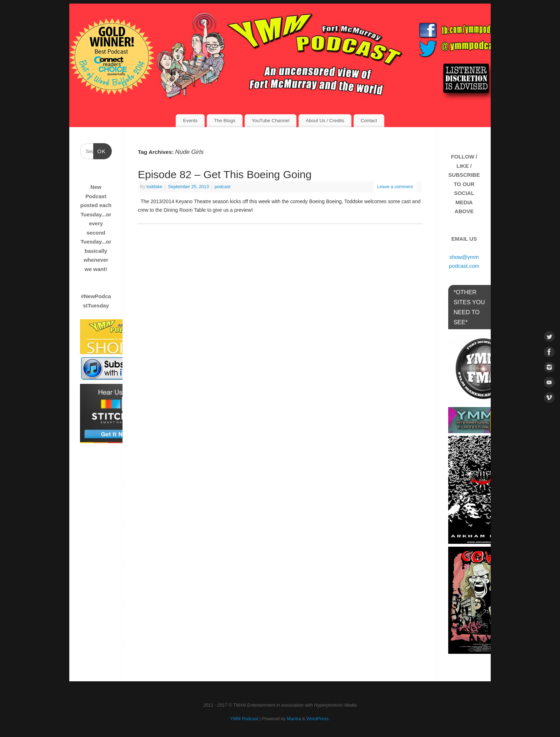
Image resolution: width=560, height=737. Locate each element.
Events (190, 121)
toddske (154, 187)
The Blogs (225, 121)
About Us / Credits (325, 121)
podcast (222, 187)
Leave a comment (395, 187)
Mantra (294, 719)
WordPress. (318, 719)
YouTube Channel (271, 121)
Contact (369, 121)
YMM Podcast (244, 719)
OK (100, 150)
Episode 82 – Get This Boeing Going (225, 174)
